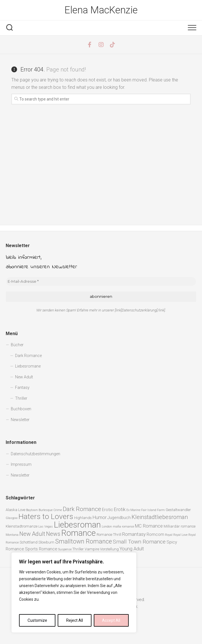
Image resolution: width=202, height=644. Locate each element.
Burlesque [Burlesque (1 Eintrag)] (46, 510)
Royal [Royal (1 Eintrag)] (169, 535)
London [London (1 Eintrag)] (107, 527)
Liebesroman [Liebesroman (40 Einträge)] (77, 525)
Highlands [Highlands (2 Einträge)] (83, 518)
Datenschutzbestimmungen (36, 454)
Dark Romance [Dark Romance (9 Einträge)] (82, 509)
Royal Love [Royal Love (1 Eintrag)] (180, 535)
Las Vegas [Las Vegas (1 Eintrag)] (46, 527)
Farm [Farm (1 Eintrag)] (161, 510)
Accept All (111, 620)
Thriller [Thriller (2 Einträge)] (78, 549)
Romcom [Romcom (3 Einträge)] (155, 534)
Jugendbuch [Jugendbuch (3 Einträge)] (119, 518)
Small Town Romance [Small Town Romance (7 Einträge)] (139, 542)
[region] (74, 592)
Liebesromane (28, 366)
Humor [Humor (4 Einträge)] (100, 517)
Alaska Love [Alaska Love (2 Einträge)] (15, 510)
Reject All (75, 620)
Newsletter (20, 420)
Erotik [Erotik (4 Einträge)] (120, 509)
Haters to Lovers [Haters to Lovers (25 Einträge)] (46, 516)
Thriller (21, 398)
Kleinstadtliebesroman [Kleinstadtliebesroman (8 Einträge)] (160, 517)
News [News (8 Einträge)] (53, 534)
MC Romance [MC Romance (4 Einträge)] (149, 526)
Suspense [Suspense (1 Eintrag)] (65, 549)
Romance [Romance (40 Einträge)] (78, 533)
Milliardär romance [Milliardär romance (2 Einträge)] (180, 526)
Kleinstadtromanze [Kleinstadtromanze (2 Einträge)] (22, 526)
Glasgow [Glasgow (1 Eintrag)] (12, 518)
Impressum (21, 464)
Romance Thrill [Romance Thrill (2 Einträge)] (109, 535)
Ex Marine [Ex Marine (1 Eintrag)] (133, 510)
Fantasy (22, 387)
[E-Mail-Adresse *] (101, 282)
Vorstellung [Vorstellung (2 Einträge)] (109, 549)
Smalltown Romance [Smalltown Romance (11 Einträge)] (84, 541)
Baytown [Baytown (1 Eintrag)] (32, 510)
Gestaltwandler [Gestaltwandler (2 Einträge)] (178, 510)
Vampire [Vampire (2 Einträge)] (92, 549)
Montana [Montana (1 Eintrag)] (12, 535)
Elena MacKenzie (101, 10)
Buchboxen (21, 409)
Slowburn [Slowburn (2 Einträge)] (46, 542)
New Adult (24, 377)
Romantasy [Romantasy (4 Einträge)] (134, 534)
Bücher (17, 345)
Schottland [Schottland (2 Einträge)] (29, 542)
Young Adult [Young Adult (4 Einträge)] (132, 549)
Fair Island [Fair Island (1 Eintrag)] (149, 510)
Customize (37, 620)
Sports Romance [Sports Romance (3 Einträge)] (41, 549)
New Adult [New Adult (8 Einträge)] (32, 534)
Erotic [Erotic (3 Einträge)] (108, 510)
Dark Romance (28, 356)
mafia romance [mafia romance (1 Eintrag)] (123, 527)
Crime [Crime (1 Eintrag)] (58, 510)
